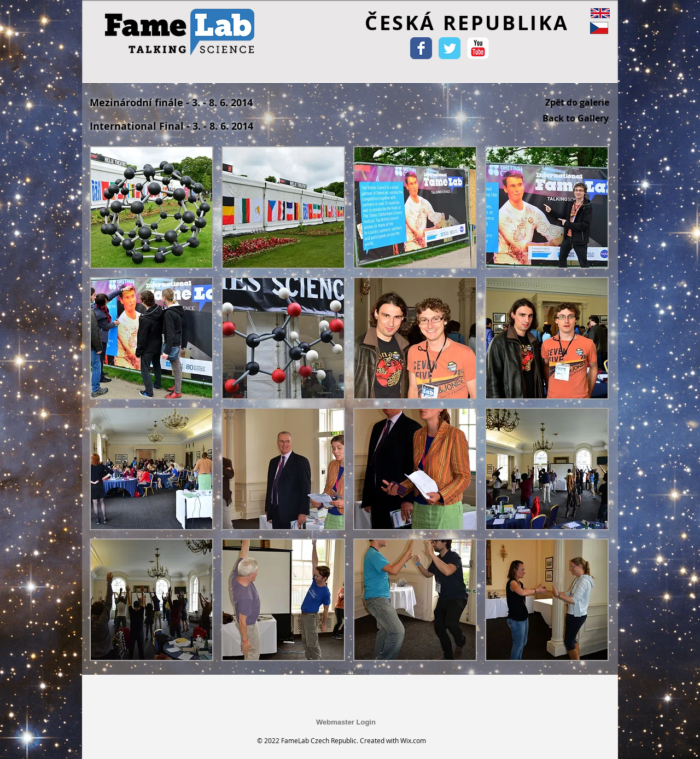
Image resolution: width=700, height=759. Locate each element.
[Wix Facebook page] (421, 48)
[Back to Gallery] (576, 118)
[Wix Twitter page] (450, 48)
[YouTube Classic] (478, 48)
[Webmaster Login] (346, 722)
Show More (349, 671)
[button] (151, 207)
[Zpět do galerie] (577, 103)
